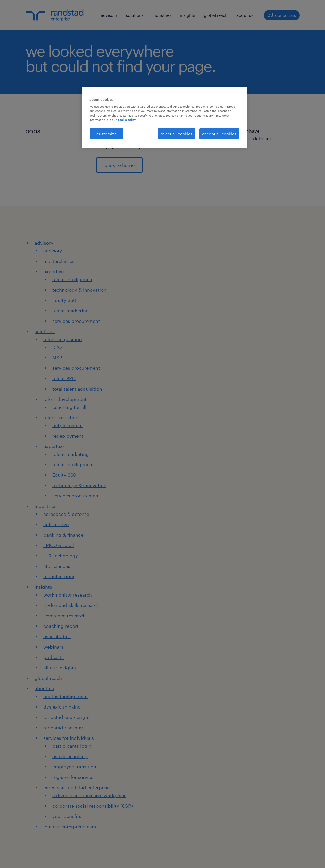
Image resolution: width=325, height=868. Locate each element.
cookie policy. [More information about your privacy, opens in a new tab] (127, 120)
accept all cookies (219, 134)
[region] (164, 117)
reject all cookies (176, 134)
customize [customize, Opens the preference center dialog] (107, 134)
